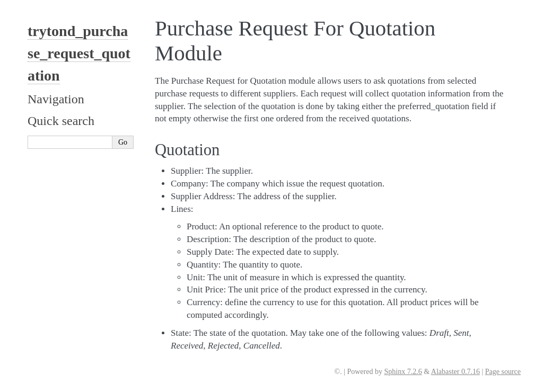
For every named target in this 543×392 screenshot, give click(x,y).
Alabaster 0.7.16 (456, 372)
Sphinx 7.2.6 (403, 372)
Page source (503, 372)
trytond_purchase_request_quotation (79, 53)
